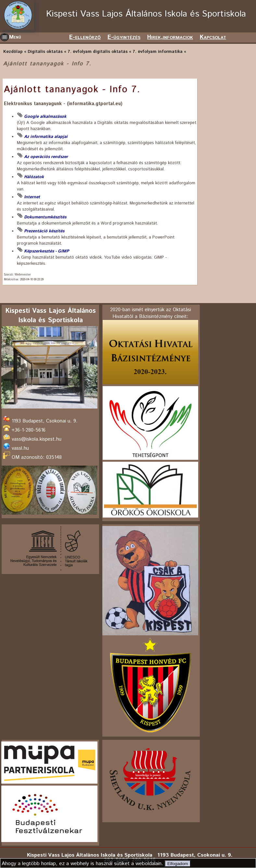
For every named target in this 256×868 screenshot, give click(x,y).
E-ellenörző (85, 37)
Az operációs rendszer (46, 157)
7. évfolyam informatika (158, 52)
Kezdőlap (13, 52)
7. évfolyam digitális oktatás (98, 52)
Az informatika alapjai (46, 137)
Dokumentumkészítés (45, 217)
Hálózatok (34, 177)
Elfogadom (178, 864)
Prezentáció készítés (44, 231)
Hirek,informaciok (170, 37)
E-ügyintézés (124, 37)
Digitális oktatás (45, 52)
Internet (32, 197)
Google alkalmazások (45, 117)
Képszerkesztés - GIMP (46, 251)
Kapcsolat (213, 37)
